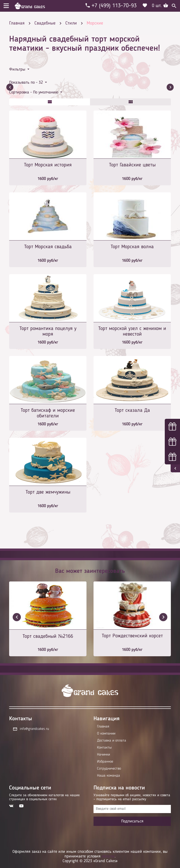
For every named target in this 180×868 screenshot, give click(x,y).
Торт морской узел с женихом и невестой (132, 331)
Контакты (104, 748)
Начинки (103, 755)
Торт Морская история (48, 165)
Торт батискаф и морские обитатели (48, 413)
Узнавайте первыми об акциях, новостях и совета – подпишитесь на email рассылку (132, 797)
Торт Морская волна (132, 247)
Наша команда (109, 776)
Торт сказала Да (132, 410)
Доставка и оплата (112, 741)
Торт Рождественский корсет (132, 636)
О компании (106, 734)
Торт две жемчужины (48, 492)
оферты (108, 856)
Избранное (105, 762)
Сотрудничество (109, 769)
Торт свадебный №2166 (48, 636)
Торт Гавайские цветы (132, 165)
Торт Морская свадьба (48, 247)
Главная (103, 727)
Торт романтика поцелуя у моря (48, 331)
